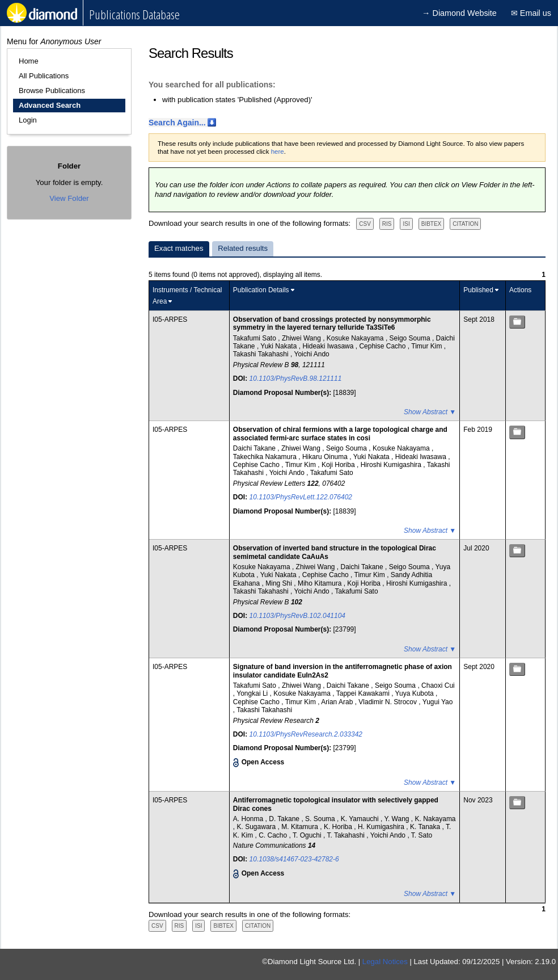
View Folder (69, 198)
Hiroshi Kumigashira (392, 465)
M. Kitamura (301, 827)
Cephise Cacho (383, 346)
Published (478, 290)
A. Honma (249, 819)
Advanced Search (50, 105)
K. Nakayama (436, 819)
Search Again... (177, 123)
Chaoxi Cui (438, 685)
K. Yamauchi (361, 819)
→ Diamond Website (459, 13)
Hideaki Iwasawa (329, 346)
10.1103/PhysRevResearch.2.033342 (306, 734)
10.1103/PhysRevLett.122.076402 (301, 497)
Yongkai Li (253, 693)
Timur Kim (428, 346)
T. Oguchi (308, 835)
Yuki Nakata (279, 346)
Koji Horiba (339, 465)
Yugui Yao (438, 702)
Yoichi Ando (311, 354)
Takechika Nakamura (266, 457)
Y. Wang (397, 819)
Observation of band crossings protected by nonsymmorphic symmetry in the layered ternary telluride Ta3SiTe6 (332, 323)
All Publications (44, 76)
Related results (243, 248)
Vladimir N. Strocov (388, 702)
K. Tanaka (426, 827)
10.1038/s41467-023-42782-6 (294, 859)
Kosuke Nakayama (356, 338)
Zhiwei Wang (302, 338)
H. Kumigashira (382, 827)
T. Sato (422, 835)
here (278, 152)
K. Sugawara (257, 827)
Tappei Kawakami (364, 693)
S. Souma (321, 819)
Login (28, 120)
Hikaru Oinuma (326, 457)
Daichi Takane (255, 448)
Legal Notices (385, 962)
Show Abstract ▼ (430, 412)
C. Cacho (274, 835)
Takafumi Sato (255, 338)
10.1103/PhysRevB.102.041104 (297, 616)
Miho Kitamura (321, 583)
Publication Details (261, 290)
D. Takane (285, 819)
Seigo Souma (411, 338)
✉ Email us (531, 13)
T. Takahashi (346, 835)
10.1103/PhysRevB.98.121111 (296, 378)
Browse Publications (52, 91)
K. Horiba (339, 827)
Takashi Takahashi (262, 354)
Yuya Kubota (415, 693)
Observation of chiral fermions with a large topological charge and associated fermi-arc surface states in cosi (340, 434)
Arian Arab (338, 702)
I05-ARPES (170, 319)
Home (29, 61)
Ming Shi (280, 583)
